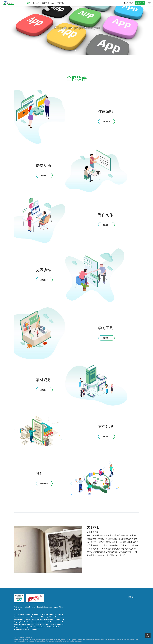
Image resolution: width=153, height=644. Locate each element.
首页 (29, 3)
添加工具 (141, 3)
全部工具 (36, 3)
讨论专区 (60, 3)
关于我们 (45, 3)
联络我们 (132, 597)
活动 (53, 3)
